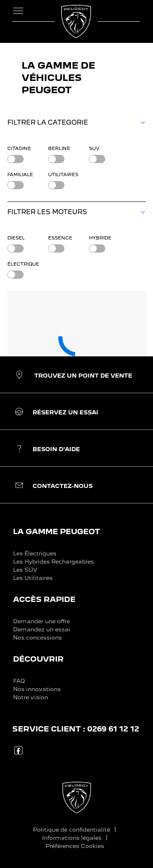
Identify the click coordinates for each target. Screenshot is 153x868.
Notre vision (31, 697)
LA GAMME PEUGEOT (57, 531)
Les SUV (25, 570)
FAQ (19, 681)
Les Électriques (35, 553)
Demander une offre (41, 621)
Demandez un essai (42, 629)
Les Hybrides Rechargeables (53, 562)
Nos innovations (37, 689)
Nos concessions (38, 638)
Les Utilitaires (33, 578)
